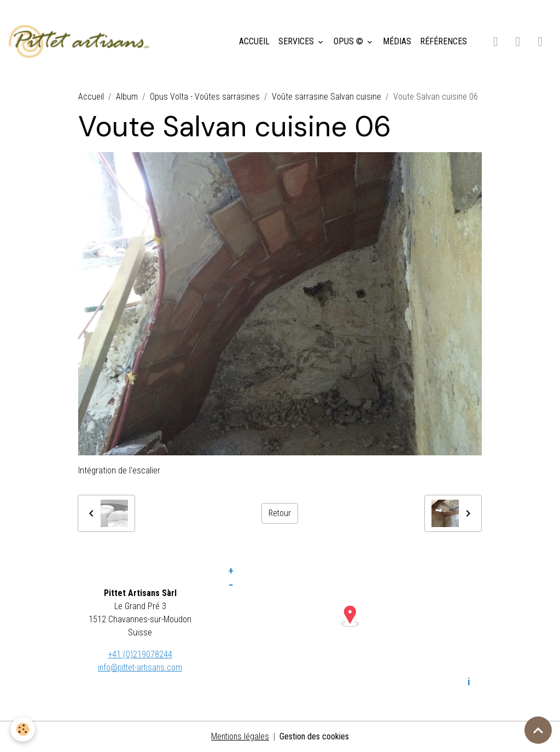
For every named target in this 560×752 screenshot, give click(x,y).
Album (127, 97)
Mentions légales (240, 736)
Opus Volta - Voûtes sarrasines (205, 97)
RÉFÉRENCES (444, 41)
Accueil (91, 97)
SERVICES (297, 41)
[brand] (81, 42)
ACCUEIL (254, 41)
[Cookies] (23, 729)
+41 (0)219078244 (140, 654)
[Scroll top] (538, 730)
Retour (280, 513)
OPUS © (349, 41)
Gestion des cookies (315, 736)
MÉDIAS (397, 41)
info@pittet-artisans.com (140, 667)
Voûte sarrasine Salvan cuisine (326, 97)
